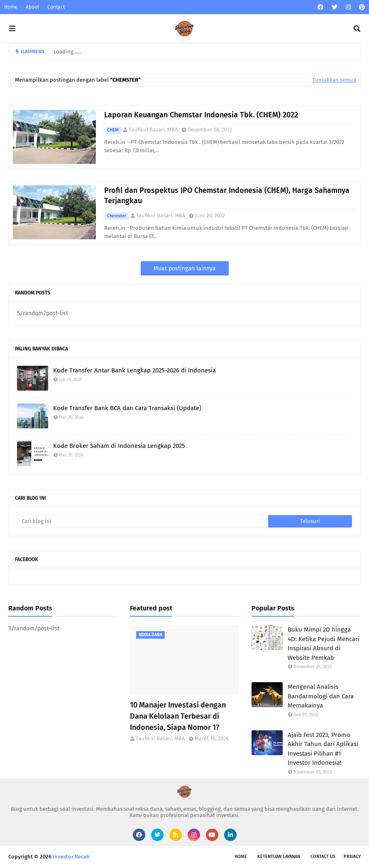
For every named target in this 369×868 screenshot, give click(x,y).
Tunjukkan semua (334, 80)
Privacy (352, 857)
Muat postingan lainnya (185, 269)
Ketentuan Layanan (279, 857)
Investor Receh (71, 857)
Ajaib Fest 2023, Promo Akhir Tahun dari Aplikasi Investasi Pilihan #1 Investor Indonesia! (323, 749)
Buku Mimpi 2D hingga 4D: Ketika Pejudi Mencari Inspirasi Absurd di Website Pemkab (324, 644)
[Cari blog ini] (143, 521)
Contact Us (323, 857)
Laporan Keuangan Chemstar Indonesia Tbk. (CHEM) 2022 (201, 115)
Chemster (117, 216)
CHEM (113, 130)
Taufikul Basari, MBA (153, 130)
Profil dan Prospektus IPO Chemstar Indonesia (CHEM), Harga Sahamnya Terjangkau (227, 196)
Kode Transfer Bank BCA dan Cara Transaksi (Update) (127, 408)
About (32, 7)
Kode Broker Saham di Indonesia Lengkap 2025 (119, 446)
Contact (56, 7)
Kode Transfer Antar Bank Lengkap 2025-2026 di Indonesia (134, 370)
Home (11, 7)
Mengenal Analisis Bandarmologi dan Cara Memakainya (321, 696)
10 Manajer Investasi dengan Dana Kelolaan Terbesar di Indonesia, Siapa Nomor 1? (178, 716)
